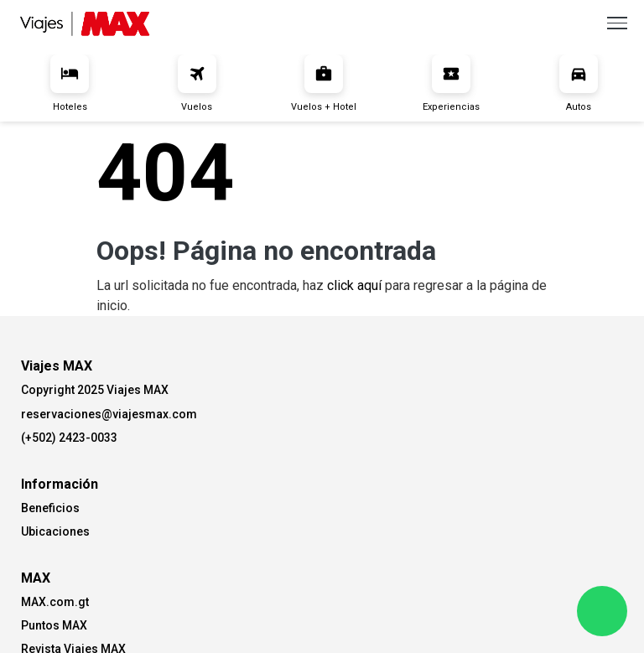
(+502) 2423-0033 (69, 438)
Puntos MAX (54, 625)
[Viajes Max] (85, 22)
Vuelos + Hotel (324, 83)
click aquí (354, 285)
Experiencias (451, 83)
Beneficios (50, 508)
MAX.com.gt (55, 602)
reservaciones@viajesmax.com (109, 414)
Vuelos (197, 83)
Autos (579, 83)
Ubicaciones (55, 531)
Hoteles (70, 83)
